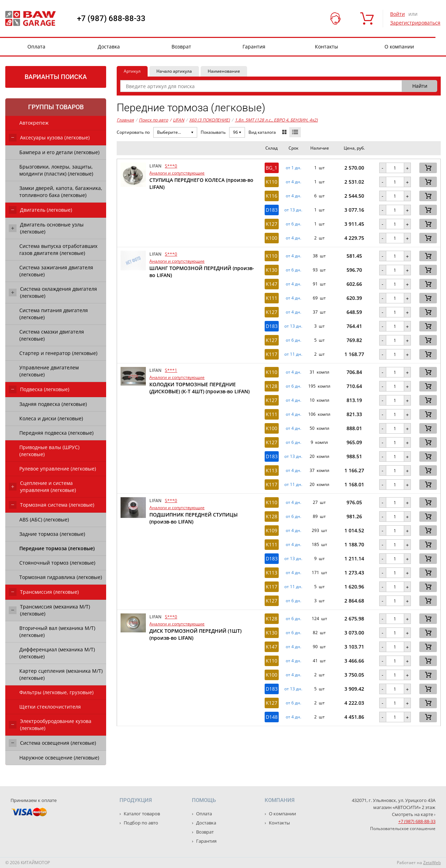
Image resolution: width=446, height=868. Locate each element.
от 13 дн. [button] (293, 210)
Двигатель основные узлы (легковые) (52, 228)
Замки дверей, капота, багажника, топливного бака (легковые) (61, 192)
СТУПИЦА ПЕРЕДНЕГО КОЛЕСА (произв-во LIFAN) (201, 183)
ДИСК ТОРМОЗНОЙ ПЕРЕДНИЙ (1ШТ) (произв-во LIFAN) (195, 634)
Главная (125, 120)
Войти (397, 14)
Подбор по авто (140, 823)
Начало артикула (174, 71)
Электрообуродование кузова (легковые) (56, 725)
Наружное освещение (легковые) (59, 758)
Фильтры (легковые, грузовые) (56, 692)
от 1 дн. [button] (293, 168)
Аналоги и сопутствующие (177, 173)
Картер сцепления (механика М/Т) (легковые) (61, 674)
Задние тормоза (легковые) (52, 534)
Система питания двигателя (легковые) (54, 314)
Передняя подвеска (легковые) (56, 433)
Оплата (36, 47)
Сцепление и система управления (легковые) (48, 486)
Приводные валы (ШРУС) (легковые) (49, 451)
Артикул (132, 71)
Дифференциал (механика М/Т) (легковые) (57, 653)
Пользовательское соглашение (403, 828)
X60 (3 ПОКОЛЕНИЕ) (209, 120)
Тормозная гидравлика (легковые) (61, 577)
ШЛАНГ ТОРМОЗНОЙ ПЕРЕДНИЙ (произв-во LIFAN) (202, 272)
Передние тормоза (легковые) (57, 548)
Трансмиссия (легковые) (49, 592)
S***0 (171, 166)
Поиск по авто (153, 120)
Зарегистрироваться (415, 23)
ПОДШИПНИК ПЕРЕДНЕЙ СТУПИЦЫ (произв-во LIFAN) (193, 518)
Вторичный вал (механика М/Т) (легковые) (57, 632)
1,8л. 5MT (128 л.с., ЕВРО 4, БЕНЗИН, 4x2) (276, 120)
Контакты (327, 47)
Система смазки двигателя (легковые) (52, 335)
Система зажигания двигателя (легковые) (56, 271)
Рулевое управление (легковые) (58, 469)
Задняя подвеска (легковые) (53, 404)
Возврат (181, 47)
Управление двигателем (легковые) (49, 371)
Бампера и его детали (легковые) (59, 152)
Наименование (224, 71)
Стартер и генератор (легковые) (58, 353)
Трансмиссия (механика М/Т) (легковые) (55, 610)
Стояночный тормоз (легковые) (57, 563)
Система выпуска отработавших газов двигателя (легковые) (58, 249)
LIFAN (177, 120)
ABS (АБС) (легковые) (44, 520)
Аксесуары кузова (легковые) (55, 137)
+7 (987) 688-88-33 (111, 19)
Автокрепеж (34, 123)
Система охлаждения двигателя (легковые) (59, 292)
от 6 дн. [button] (293, 224)
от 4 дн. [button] (293, 182)
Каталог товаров (141, 814)
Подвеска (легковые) (45, 389)
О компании (399, 47)
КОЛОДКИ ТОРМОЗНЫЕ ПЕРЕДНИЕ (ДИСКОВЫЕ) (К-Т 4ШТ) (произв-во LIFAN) (199, 388)
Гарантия (254, 47)
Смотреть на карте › (414, 814)
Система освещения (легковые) (58, 743)
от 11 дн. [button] (293, 354)
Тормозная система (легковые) (57, 505)
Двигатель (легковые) (46, 210)
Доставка (109, 47)
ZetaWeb (432, 863)
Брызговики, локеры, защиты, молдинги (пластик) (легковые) (56, 170)
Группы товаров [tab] (56, 107)
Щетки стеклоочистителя (50, 707)
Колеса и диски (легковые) (51, 418)
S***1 (171, 370)
